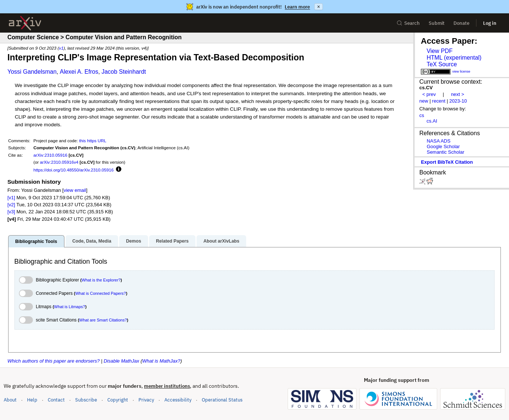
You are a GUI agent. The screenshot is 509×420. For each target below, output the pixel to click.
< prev (429, 94)
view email (75, 190)
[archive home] (25, 23)
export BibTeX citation (447, 162)
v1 (61, 48)
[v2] (11, 205)
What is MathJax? (161, 361)
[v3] (11, 212)
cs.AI (432, 121)
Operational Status (222, 399)
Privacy (146, 400)
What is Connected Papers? (101, 293)
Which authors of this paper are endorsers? (53, 361)
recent (439, 101)
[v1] (11, 198)
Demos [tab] (133, 241)
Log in (490, 23)
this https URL (93, 141)
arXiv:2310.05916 (50, 155)
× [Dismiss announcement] (318, 7)
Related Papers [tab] (172, 241)
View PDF (439, 51)
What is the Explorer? (101, 280)
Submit (437, 23)
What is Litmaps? (70, 307)
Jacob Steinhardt (124, 72)
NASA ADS (439, 141)
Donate (461, 23)
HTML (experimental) (454, 58)
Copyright (118, 400)
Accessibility (178, 400)
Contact (56, 400)
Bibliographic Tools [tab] (36, 241)
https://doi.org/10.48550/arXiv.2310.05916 (73, 170)
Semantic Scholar (446, 152)
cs (422, 115)
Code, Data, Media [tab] (92, 241)
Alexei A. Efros (79, 72)
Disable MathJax (121, 361)
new (424, 101)
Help (32, 400)
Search (408, 23)
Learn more (297, 7)
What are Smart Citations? (103, 320)
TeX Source (442, 64)
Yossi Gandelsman (32, 72)
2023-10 (458, 101)
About (10, 400)
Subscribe (86, 400)
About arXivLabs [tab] (221, 241)
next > (458, 94)
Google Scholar (443, 146)
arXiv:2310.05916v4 (59, 162)
